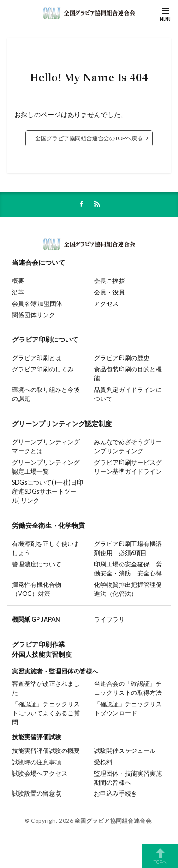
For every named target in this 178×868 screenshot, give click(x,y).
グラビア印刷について (45, 339)
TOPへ (160, 856)
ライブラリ (109, 619)
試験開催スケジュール (125, 751)
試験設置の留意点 (37, 794)
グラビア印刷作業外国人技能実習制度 (42, 649)
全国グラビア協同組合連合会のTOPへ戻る (89, 138)
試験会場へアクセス (40, 774)
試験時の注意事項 (37, 762)
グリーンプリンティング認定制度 (62, 424)
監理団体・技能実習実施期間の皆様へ (128, 778)
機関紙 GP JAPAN (36, 619)
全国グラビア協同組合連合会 (113, 821)
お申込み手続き (116, 794)
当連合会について (38, 262)
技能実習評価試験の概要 (46, 751)
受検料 (103, 762)
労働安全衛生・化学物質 (48, 525)
